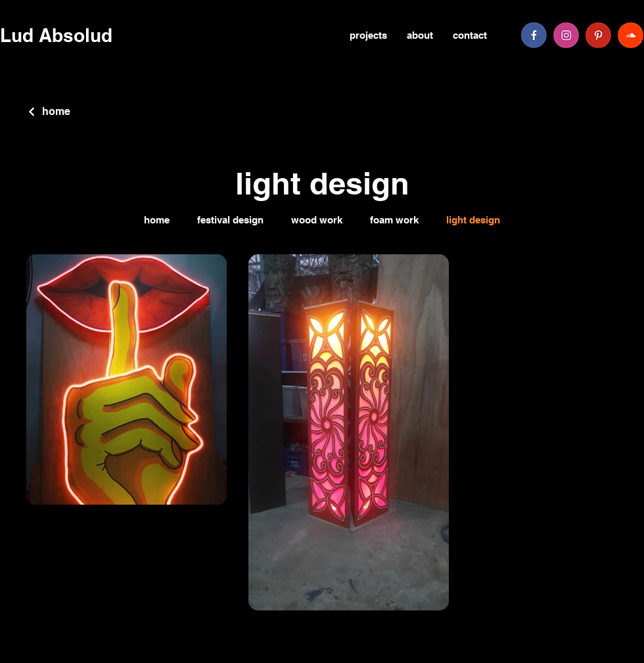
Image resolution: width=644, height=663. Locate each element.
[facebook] (534, 35)
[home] (48, 111)
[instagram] (566, 35)
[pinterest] (598, 35)
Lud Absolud (56, 35)
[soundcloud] (631, 35)
